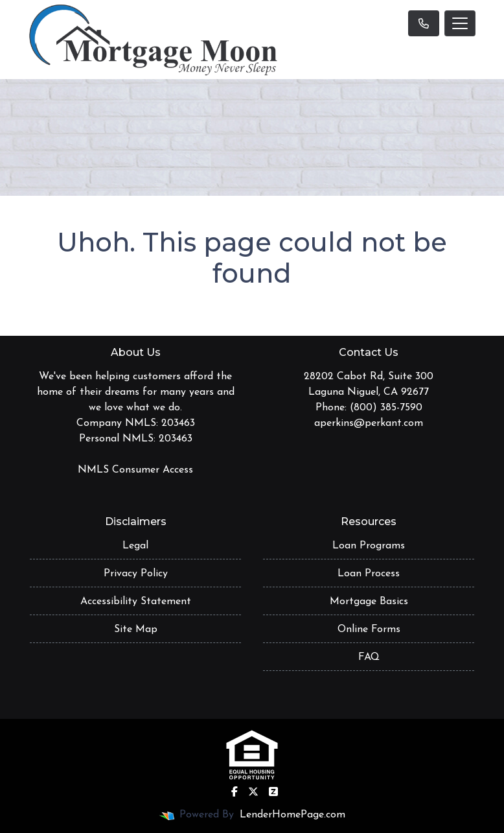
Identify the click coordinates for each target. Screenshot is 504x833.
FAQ (369, 657)
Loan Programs (369, 546)
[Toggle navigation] (460, 23)
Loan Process (369, 574)
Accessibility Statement (136, 602)
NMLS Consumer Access (135, 470)
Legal (135, 546)
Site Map (136, 629)
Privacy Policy (136, 574)
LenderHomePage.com (292, 815)
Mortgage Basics (369, 602)
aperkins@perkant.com (369, 423)
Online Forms (369, 629)
